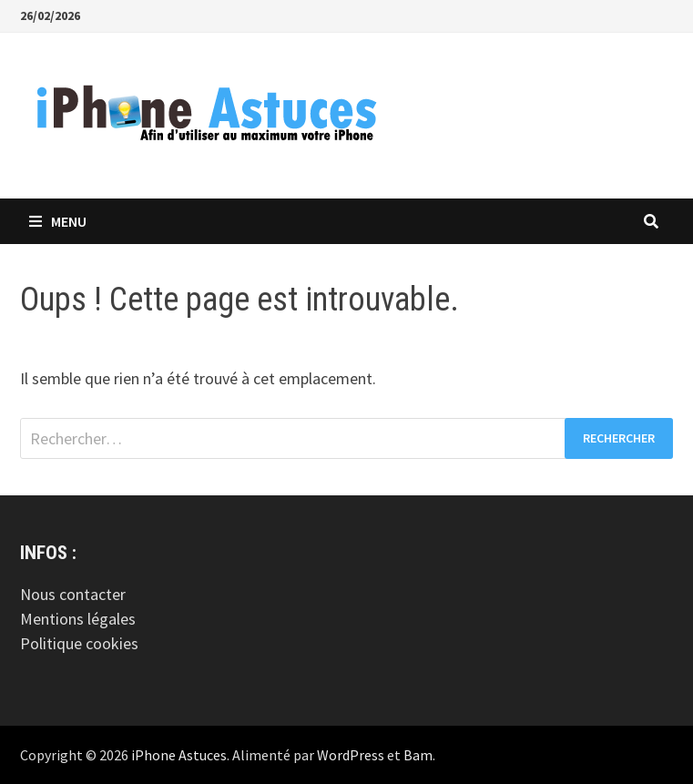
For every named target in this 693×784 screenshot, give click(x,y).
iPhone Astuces (179, 755)
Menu (58, 221)
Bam (418, 755)
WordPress (351, 755)
